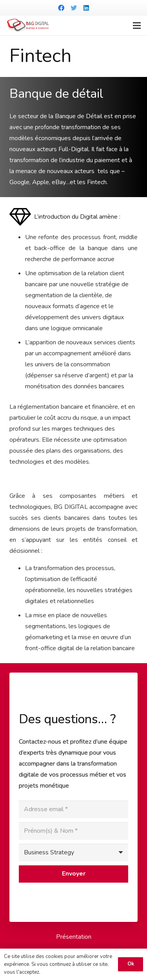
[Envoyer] (73, 874)
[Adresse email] (73, 809)
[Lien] (28, 26)
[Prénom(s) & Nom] (73, 831)
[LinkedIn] (86, 8)
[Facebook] (61, 8)
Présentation (74, 937)
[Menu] (137, 26)
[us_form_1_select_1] (73, 853)
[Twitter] (74, 8)
